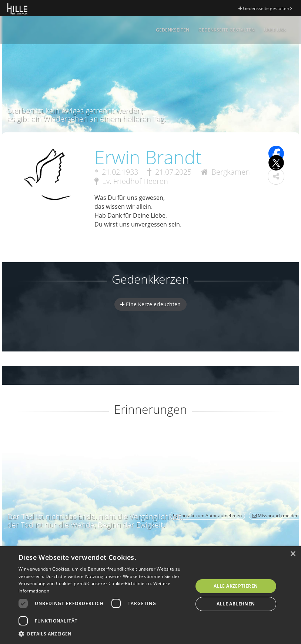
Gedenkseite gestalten (265, 8)
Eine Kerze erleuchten (150, 304)
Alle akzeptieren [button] (236, 586)
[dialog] (150, 595)
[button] (276, 176)
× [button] (293, 554)
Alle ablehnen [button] (236, 604)
